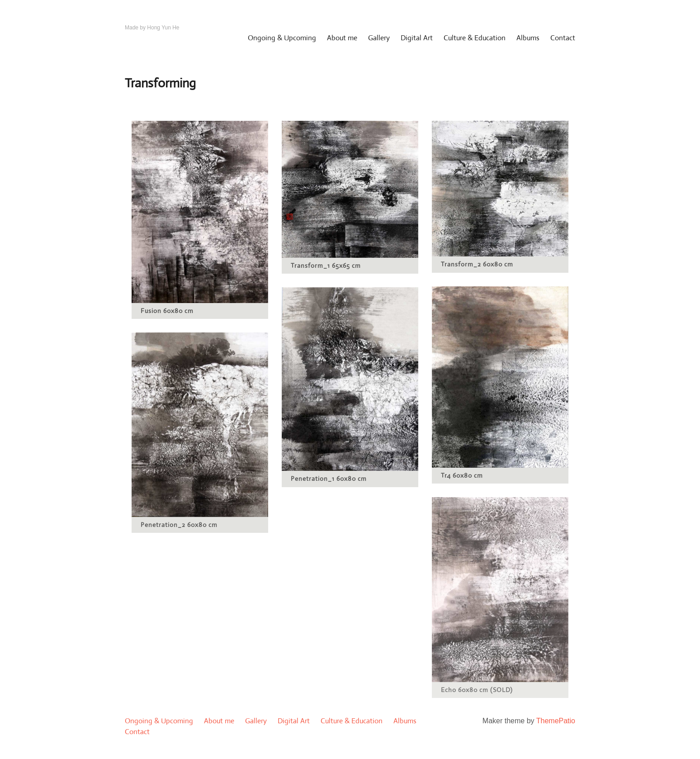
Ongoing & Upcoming (282, 38)
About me (342, 38)
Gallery (379, 38)
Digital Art (417, 38)
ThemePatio (556, 721)
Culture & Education (475, 38)
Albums (528, 38)
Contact (563, 38)
